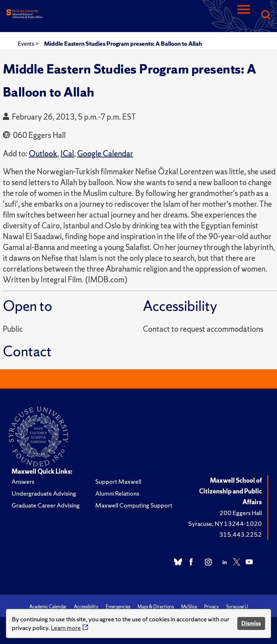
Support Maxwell (118, 481)
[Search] (265, 15)
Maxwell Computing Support (134, 505)
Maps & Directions (156, 607)
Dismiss (251, 623)
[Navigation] (244, 15)
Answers (23, 481)
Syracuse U (237, 607)
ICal (67, 154)
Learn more (66, 628)
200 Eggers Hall (241, 513)
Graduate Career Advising (46, 505)
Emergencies (118, 607)
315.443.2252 (241, 534)
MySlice (189, 607)
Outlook (43, 154)
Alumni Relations (117, 493)
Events (27, 44)
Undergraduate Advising (44, 493)
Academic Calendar (48, 607)
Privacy (212, 607)
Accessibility (86, 607)
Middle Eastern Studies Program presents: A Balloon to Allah (123, 44)
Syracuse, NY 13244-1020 (225, 524)
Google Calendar (105, 154)
